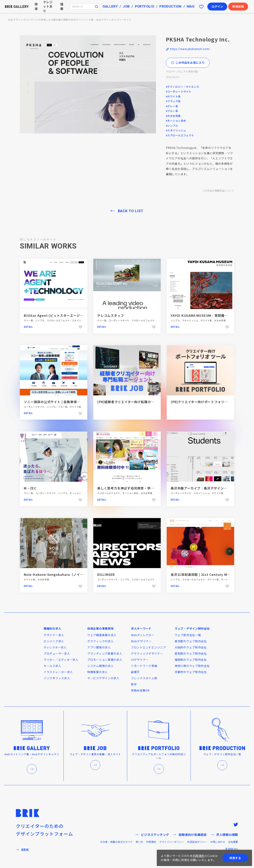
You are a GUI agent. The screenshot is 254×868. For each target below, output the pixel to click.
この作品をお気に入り (188, 63)
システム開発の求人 (100, 666)
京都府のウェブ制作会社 (191, 672)
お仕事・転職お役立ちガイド (116, 842)
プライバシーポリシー (172, 842)
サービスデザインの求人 (103, 678)
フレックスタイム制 (144, 678)
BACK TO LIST (131, 211)
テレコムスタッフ (111, 315)
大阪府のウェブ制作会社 (191, 647)
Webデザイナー (141, 641)
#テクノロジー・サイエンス (182, 87)
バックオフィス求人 (57, 678)
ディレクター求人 (55, 647)
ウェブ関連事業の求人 (102, 635)
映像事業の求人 (98, 672)
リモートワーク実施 (144, 666)
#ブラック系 (173, 101)
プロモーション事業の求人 (105, 660)
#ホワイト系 (173, 96)
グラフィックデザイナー (147, 653)
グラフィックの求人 (100, 641)
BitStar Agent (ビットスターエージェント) (58, 315)
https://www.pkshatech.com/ (190, 49)
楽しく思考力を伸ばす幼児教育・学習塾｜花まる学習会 (139, 488)
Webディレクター (143, 635)
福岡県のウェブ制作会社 (191, 660)
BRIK (22, 850)
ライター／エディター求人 (61, 660)
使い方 (140, 842)
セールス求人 (52, 666)
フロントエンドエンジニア (148, 647)
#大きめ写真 (173, 116)
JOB (126, 6)
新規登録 (238, 6)
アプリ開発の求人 (99, 647)
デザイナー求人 (54, 635)
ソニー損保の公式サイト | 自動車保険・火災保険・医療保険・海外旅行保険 (80, 402)
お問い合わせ (218, 842)
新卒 (134, 684)
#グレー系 (172, 106)
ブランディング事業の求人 (105, 653)
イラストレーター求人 (58, 672)
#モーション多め (176, 121)
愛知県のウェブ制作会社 (191, 653)
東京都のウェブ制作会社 (191, 641)
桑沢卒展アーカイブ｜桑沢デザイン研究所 (202, 488)
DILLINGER (106, 574)
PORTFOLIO (145, 6)
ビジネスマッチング (152, 835)
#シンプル (172, 126)
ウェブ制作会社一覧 (188, 635)
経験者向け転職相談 (190, 835)
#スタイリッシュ (176, 130)
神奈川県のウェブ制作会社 (192, 666)
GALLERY (110, 6)
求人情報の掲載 (224, 835)
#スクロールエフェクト (180, 135)
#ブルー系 (172, 111)
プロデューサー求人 (57, 653)
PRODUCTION (170, 6)
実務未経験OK (140, 690)
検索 (36, 6)
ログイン (217, 6)
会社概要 (233, 842)
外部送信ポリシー (197, 842)
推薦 (62, 6)
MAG (191, 6)
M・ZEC (30, 488)
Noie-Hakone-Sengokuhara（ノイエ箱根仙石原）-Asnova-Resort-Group (82, 574)
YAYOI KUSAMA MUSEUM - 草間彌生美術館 (204, 315)
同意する (235, 858)
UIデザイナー (140, 660)
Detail (28, 327)
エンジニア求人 (54, 641)
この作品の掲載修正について (218, 190)
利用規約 (151, 842)
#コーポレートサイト (179, 91)
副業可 (135, 672)
